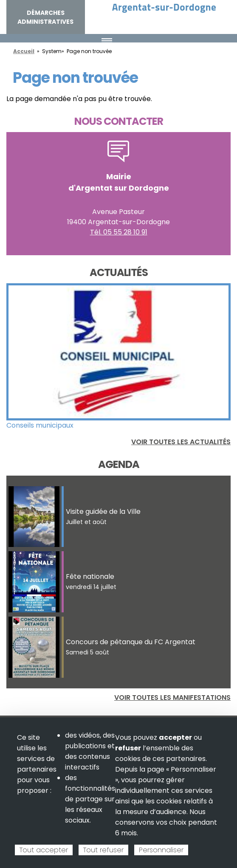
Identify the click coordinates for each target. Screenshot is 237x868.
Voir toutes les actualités (181, 442)
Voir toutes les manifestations (172, 697)
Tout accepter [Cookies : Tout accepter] (44, 850)
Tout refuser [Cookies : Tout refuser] (103, 850)
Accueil (24, 51)
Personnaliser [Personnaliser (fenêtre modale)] (161, 850)
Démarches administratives (45, 17)
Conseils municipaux (40, 425)
